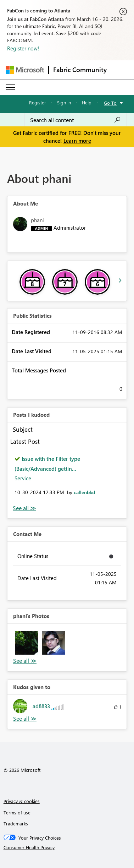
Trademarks (16, 823)
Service (23, 478)
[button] (27, 643)
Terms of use (17, 812)
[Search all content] (76, 120)
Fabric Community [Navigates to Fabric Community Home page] (80, 70)
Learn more (77, 141)
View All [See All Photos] (25, 661)
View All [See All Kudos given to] (25, 719)
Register (38, 102)
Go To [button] (110, 103)
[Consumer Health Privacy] (67, 847)
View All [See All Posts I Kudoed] (24, 508)
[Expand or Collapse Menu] (10, 87)
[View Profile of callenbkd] (84, 492)
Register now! (23, 48)
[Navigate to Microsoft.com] (25, 70)
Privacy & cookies (22, 801)
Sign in (64, 102)
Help (87, 102)
